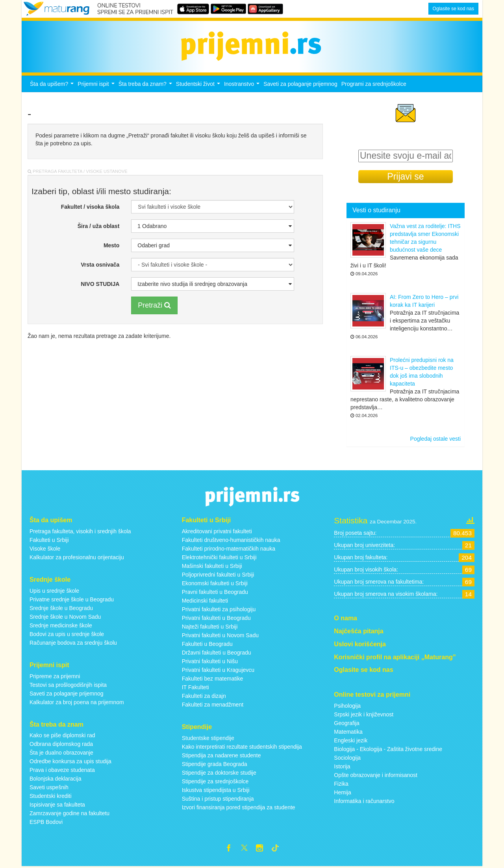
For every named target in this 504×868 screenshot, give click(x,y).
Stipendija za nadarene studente (221, 755)
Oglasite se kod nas (453, 9)
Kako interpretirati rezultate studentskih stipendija (242, 747)
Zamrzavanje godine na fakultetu (69, 813)
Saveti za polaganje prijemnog (300, 84)
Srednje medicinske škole (61, 625)
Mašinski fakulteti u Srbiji (212, 566)
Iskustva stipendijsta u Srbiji (216, 790)
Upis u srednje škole (54, 591)
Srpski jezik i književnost (364, 714)
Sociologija (347, 758)
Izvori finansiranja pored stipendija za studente (239, 807)
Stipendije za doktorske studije (219, 773)
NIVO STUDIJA (100, 284)
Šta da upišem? (53, 86)
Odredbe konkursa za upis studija (70, 761)
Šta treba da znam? (146, 86)
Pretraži (154, 305)
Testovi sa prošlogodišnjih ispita (68, 685)
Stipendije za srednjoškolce (215, 781)
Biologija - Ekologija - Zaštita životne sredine (388, 749)
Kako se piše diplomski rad (62, 735)
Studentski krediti (51, 796)
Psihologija (347, 706)
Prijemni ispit (97, 86)
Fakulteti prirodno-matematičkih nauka (229, 549)
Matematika (348, 732)
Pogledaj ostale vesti (435, 439)
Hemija (343, 792)
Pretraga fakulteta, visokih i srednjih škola (80, 531)
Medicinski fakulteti (205, 601)
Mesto (111, 245)
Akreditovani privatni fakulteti (217, 531)
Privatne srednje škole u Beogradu (72, 599)
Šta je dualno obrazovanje (61, 753)
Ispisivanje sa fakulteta (57, 805)
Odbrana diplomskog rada (61, 744)
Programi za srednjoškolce (374, 84)
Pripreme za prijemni (55, 676)
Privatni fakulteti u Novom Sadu (220, 635)
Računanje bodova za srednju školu (73, 643)
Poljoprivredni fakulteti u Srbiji (218, 575)
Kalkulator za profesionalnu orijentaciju (77, 557)
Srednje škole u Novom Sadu (65, 617)
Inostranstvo (243, 86)
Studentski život (199, 86)
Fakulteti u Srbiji (49, 540)
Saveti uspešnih (49, 787)
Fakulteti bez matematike (213, 679)
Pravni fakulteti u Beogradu (215, 592)
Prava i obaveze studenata (62, 770)
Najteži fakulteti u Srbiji (210, 627)
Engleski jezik (351, 740)
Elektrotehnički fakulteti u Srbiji (219, 557)
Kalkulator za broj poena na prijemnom (77, 702)
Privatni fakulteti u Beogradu (216, 618)
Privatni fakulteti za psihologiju (219, 609)
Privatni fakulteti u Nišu (210, 661)
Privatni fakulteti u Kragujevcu (218, 670)
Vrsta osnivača (100, 265)
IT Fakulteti (195, 687)
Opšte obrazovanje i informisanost (376, 775)
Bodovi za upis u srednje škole (67, 634)
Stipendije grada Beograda (215, 764)
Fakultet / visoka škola (90, 207)
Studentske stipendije (208, 738)
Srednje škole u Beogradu (61, 608)
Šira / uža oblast (99, 226)
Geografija (347, 723)
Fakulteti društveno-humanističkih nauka (231, 540)
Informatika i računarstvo (364, 801)
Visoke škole (45, 549)
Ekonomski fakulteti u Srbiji (215, 583)
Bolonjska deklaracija (56, 779)
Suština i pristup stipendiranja (218, 799)
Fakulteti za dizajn (204, 696)
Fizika (341, 784)
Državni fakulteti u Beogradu (217, 653)
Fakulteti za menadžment (213, 705)
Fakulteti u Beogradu (207, 644)
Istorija (342, 766)
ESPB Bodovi (46, 822)
